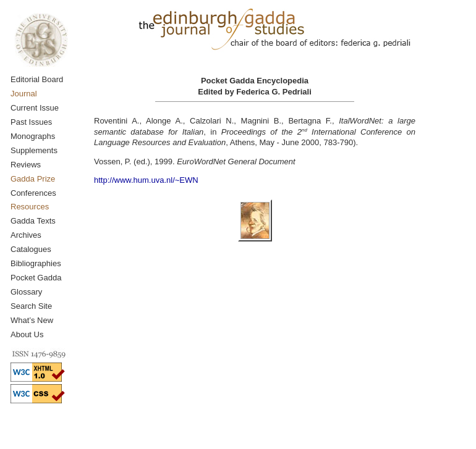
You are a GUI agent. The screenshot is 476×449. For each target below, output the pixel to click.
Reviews (26, 165)
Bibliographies (36, 263)
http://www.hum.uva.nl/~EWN (146, 180)
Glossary (26, 292)
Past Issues (31, 122)
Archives (26, 235)
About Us (27, 334)
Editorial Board (37, 79)
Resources (30, 207)
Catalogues (31, 249)
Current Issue (35, 108)
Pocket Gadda (36, 278)
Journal (24, 94)
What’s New (32, 320)
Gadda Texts (33, 221)
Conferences (33, 193)
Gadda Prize (33, 179)
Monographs (33, 136)
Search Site (31, 306)
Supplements (34, 150)
